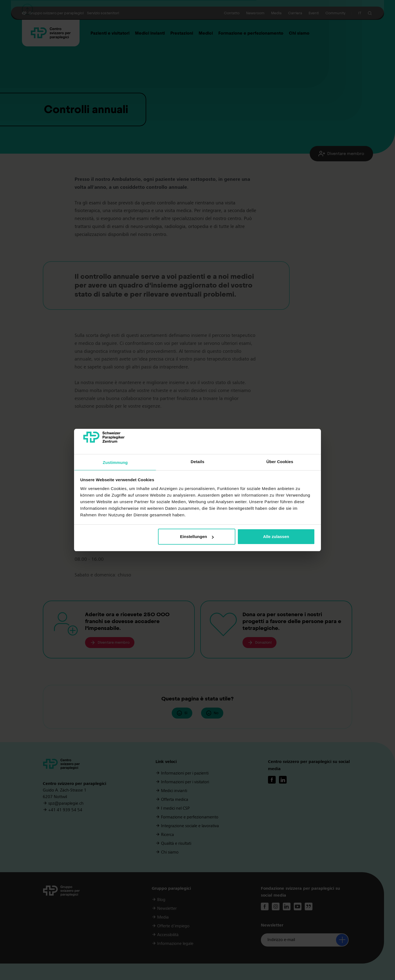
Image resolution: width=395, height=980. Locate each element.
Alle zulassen (276, 537)
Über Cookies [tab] (280, 462)
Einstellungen (197, 537)
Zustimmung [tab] (115, 462)
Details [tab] (198, 462)
